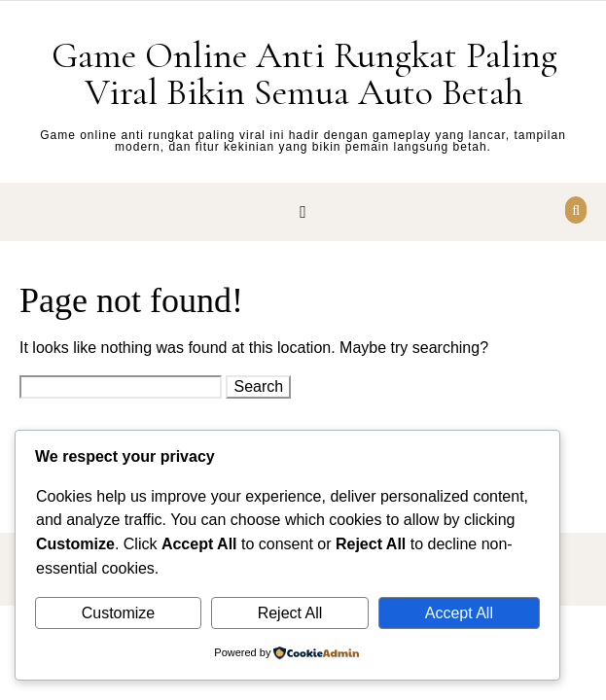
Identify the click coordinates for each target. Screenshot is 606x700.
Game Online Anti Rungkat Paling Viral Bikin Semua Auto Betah (304, 74)
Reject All (290, 613)
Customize (119, 613)
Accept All (459, 613)
